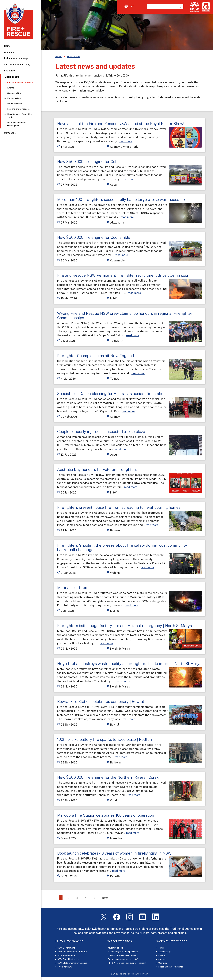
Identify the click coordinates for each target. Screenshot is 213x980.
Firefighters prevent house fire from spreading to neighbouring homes (119, 507)
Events (11, 88)
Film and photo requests (19, 109)
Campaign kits (14, 93)
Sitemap (162, 959)
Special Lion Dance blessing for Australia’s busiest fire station (111, 394)
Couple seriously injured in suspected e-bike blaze (101, 431)
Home (7, 46)
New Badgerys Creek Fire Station (20, 116)
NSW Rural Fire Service (68, 959)
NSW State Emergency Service (72, 963)
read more (126, 141)
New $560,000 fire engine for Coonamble (94, 237)
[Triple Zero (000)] (205, 7)
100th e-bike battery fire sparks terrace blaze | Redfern (105, 739)
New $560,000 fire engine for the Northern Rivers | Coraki (108, 777)
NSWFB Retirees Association (122, 955)
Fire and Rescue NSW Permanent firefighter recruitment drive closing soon (123, 275)
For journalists (14, 98)
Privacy (162, 955)
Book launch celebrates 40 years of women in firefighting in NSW (114, 853)
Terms (161, 948)
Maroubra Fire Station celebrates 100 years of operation (106, 815)
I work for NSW (65, 967)
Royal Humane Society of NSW (123, 959)
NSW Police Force (66, 955)
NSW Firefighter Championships (123, 952)
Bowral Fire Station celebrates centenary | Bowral (101, 701)
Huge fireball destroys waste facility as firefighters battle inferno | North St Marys (129, 664)
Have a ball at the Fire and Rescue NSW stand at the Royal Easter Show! (121, 124)
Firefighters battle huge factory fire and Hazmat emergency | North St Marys (124, 626)
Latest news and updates (20, 83)
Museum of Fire (116, 948)
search (180, 7)
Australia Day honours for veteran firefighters (97, 469)
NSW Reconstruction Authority (72, 952)
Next (105, 898)
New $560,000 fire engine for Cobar (89, 162)
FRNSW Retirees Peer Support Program (127, 963)
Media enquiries (15, 104)
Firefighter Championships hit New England (96, 356)
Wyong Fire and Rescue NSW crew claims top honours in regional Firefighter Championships (125, 316)
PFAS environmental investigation (17, 124)
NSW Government (66, 948)
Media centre (74, 57)
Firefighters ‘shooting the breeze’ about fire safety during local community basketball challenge (122, 547)
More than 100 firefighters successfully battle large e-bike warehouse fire (122, 199)
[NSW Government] (195, 7)
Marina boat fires (72, 588)
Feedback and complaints (171, 967)
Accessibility (164, 952)
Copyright (163, 963)
